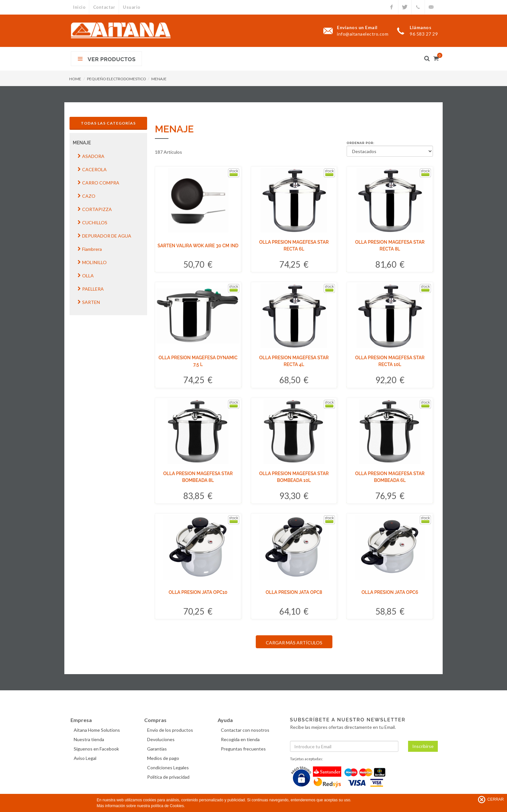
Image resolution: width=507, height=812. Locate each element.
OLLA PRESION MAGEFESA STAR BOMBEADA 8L (198, 477)
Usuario (133, 7)
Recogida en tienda (241, 739)
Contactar (105, 7)
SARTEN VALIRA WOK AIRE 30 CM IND (198, 246)
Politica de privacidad (169, 777)
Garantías (158, 749)
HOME (75, 79)
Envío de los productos (171, 730)
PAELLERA (91, 289)
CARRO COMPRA (98, 183)
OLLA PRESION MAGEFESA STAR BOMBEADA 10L (294, 477)
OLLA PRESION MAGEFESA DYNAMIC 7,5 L (198, 361)
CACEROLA (92, 169)
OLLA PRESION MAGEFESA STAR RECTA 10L (390, 361)
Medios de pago (164, 758)
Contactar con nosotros (246, 730)
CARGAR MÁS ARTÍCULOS (294, 643)
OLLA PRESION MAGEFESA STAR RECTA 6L (294, 245)
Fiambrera (90, 249)
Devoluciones (162, 739)
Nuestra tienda (90, 739)
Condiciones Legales (169, 768)
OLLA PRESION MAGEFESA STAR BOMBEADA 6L (390, 477)
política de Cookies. (168, 806)
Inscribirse (423, 746)
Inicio (79, 7)
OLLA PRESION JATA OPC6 (390, 592)
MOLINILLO (92, 262)
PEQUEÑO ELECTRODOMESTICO (117, 79)
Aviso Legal (86, 758)
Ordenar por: (361, 143)
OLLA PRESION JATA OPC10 (198, 592)
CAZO (86, 196)
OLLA (86, 276)
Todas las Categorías (108, 123)
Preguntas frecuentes (244, 749)
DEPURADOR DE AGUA (104, 236)
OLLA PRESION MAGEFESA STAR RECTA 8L (390, 245)
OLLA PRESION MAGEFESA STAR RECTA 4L (294, 361)
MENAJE (159, 79)
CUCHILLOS (92, 222)
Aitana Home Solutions (97, 730)
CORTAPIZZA (95, 209)
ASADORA (91, 156)
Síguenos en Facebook (97, 749)
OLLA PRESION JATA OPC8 (294, 592)
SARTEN (89, 302)
